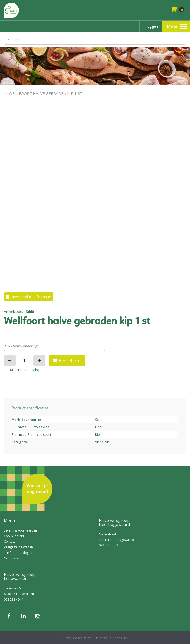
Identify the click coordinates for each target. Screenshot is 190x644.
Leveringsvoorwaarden (20, 530)
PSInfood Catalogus (18, 553)
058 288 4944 (13, 599)
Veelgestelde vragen (18, 547)
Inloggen (151, 26)
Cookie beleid (14, 536)
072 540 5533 (108, 545)
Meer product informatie (31, 297)
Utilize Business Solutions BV (105, 638)
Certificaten (12, 558)
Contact (9, 542)
